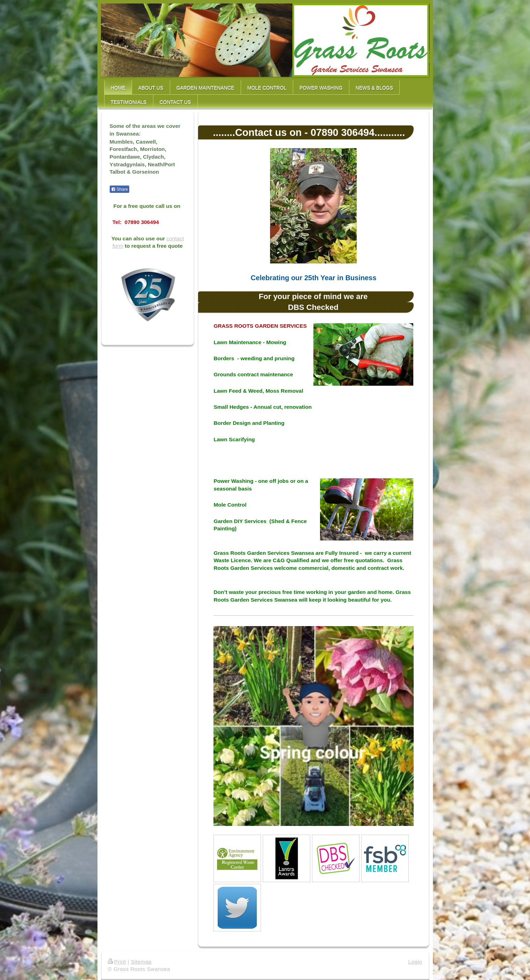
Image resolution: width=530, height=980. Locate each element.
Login (415, 962)
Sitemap (141, 962)
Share (119, 189)
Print (117, 962)
